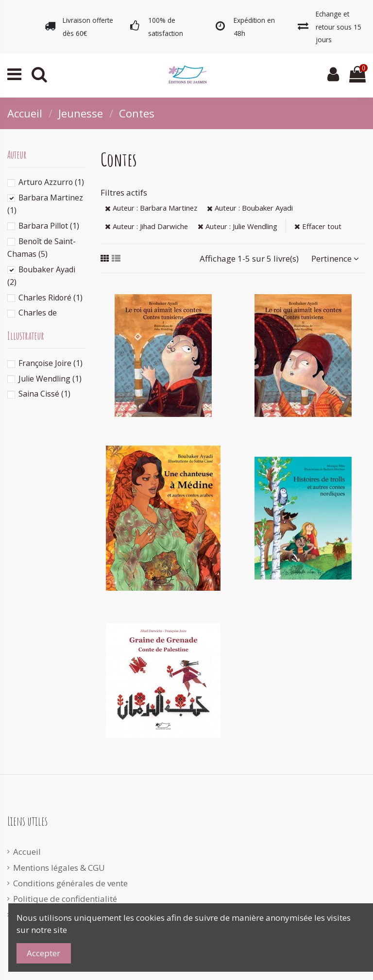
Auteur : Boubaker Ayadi (250, 208)
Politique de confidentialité (65, 899)
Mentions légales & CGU (59, 868)
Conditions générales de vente (70, 883)
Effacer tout (318, 226)
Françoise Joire (51, 363)
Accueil (27, 852)
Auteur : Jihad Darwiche (146, 226)
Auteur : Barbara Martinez (151, 208)
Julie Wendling (50, 379)
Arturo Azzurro (51, 182)
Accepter (43, 953)
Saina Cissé (44, 394)
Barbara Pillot (49, 226)
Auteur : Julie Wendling (237, 226)
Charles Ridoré (51, 298)
